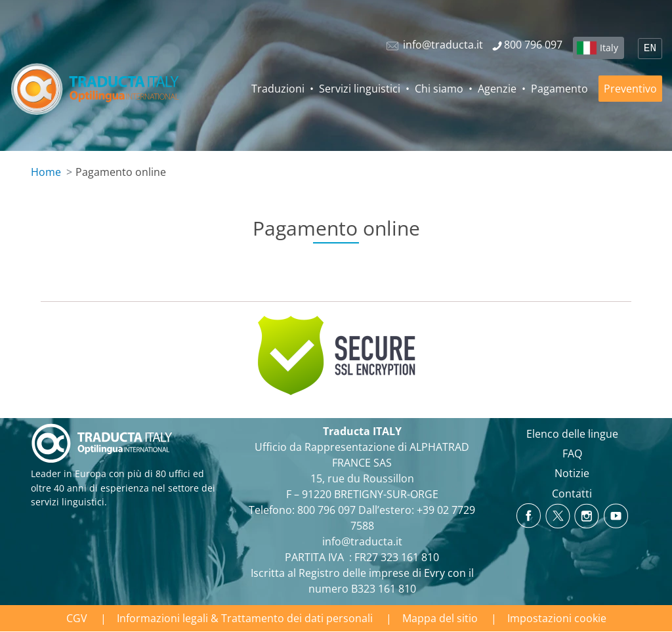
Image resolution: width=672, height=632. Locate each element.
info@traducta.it (362, 541)
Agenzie (497, 89)
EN (650, 49)
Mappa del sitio (440, 618)
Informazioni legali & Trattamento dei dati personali (245, 618)
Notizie (572, 473)
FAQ (572, 453)
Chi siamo (439, 89)
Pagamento (559, 89)
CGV (77, 618)
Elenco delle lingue (572, 434)
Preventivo (630, 89)
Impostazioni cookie (557, 618)
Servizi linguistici (360, 89)
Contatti (572, 494)
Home (46, 172)
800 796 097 (326, 510)
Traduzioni (278, 89)
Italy (609, 48)
